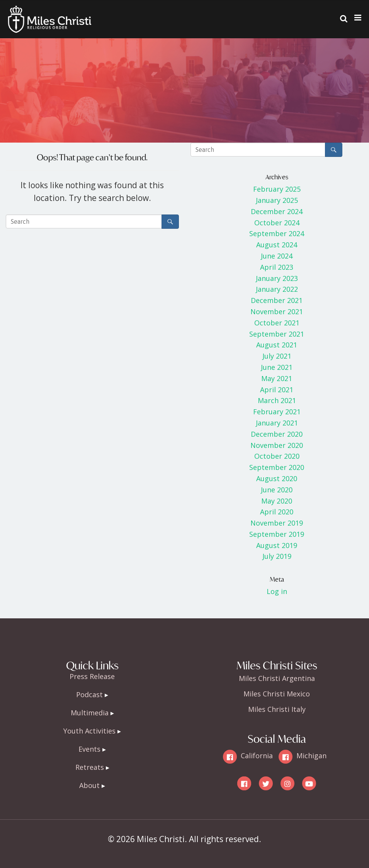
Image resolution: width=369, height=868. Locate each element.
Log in (277, 591)
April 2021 (277, 390)
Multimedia (90, 713)
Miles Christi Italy (277, 709)
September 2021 (277, 334)
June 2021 (277, 367)
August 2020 (277, 478)
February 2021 (277, 412)
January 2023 (277, 278)
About (89, 785)
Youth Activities (89, 731)
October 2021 (277, 323)
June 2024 (277, 256)
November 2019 (277, 523)
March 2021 (277, 400)
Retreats (90, 767)
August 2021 (277, 345)
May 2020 (277, 501)
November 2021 (277, 311)
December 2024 (277, 211)
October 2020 (277, 456)
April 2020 (277, 512)
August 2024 (277, 245)
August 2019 (277, 545)
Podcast (89, 694)
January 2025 (277, 200)
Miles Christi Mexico (277, 694)
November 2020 (277, 445)
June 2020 (277, 490)
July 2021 (277, 356)
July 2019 (277, 556)
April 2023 (277, 267)
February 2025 (277, 189)
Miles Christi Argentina (277, 678)
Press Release (92, 676)
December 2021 (277, 300)
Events (89, 749)
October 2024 (277, 223)
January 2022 (277, 289)
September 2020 (277, 467)
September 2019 (277, 534)
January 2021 (277, 423)
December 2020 (277, 434)
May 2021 (277, 378)
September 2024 (277, 233)
